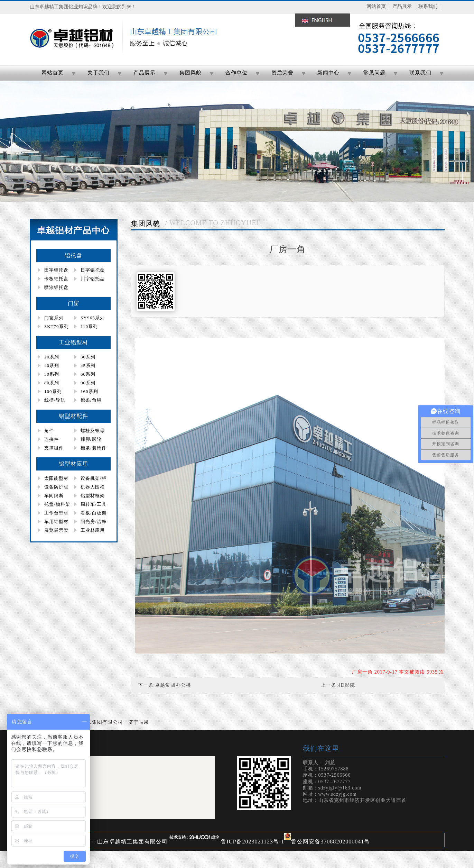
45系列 (88, 366)
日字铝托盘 (93, 270)
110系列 (89, 326)
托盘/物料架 (57, 504)
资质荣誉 (282, 73)
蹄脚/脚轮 (91, 439)
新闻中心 (328, 73)
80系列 (52, 383)
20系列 (52, 357)
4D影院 (347, 685)
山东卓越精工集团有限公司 (92, 722)
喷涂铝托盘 (56, 287)
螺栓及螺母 (93, 431)
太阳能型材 (56, 478)
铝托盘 (73, 255)
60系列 (88, 374)
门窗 (74, 303)
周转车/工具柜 (90, 505)
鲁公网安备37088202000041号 (331, 842)
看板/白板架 (94, 513)
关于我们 (99, 73)
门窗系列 (54, 318)
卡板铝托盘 (56, 279)
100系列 (53, 391)
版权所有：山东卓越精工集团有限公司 (118, 842)
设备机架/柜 (94, 478)
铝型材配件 (73, 416)
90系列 (88, 383)
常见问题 (374, 73)
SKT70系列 (57, 326)
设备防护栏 (56, 487)
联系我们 (428, 6)
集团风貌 (190, 73)
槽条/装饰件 (94, 448)
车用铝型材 (56, 522)
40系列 (52, 366)
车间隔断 (54, 496)
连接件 (52, 439)
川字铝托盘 (93, 279)
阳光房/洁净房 (90, 522)
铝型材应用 (73, 464)
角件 (49, 431)
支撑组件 (54, 448)
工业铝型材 (73, 342)
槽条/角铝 (91, 400)
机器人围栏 (93, 487)
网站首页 (376, 6)
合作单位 (236, 73)
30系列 (88, 357)
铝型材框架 (93, 496)
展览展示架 (56, 530)
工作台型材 (56, 513)
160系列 (89, 391)
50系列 (52, 374)
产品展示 (402, 6)
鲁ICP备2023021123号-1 (253, 842)
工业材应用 (93, 530)
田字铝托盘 (56, 270)
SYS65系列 (93, 318)
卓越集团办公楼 (173, 685)
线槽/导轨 (55, 400)
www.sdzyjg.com (338, 794)
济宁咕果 (139, 722)
